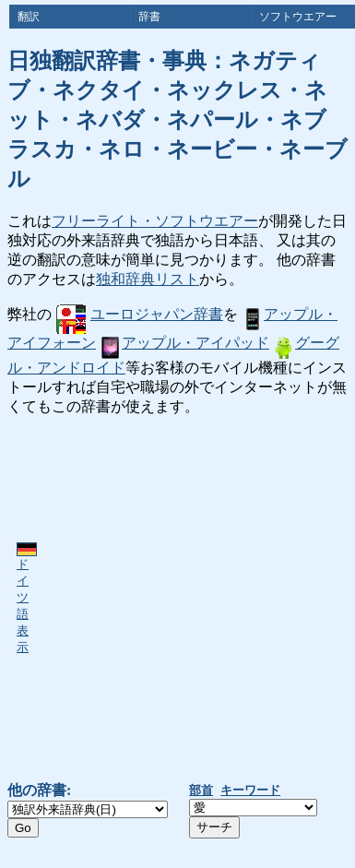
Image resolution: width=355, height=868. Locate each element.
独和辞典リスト (148, 279)
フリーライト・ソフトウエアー (155, 221)
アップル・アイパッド (184, 343)
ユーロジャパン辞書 (140, 314)
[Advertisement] (173, 599)
